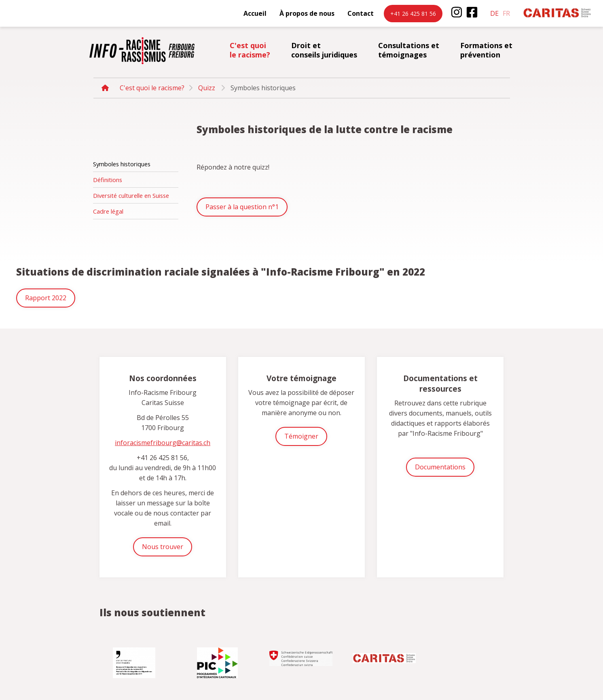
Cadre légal (108, 211)
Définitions (108, 180)
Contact (361, 13)
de (494, 13)
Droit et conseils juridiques (324, 50)
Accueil (255, 13)
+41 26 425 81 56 (413, 14)
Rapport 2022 (46, 298)
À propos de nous (307, 13)
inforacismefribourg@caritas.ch (163, 443)
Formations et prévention (486, 50)
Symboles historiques (122, 164)
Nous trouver (163, 547)
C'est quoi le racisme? (250, 50)
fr (506, 13)
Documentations (440, 467)
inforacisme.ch (142, 51)
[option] (135, 660)
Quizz (207, 88)
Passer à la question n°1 (242, 207)
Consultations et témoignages (409, 50)
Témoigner (301, 436)
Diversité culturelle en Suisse (131, 195)
